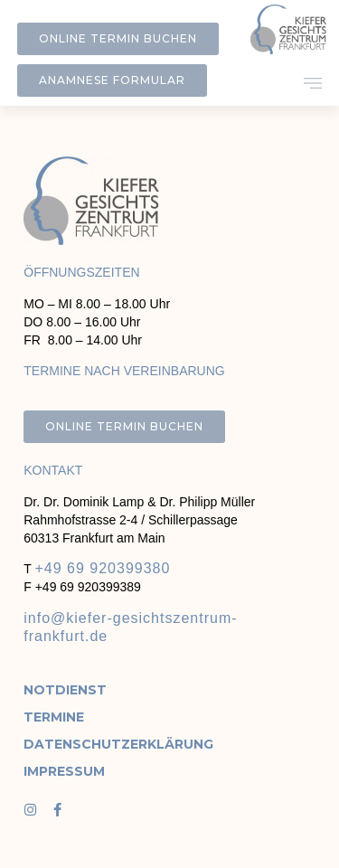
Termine (54, 717)
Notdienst (65, 690)
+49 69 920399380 (102, 568)
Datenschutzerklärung (81, 744)
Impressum (64, 771)
